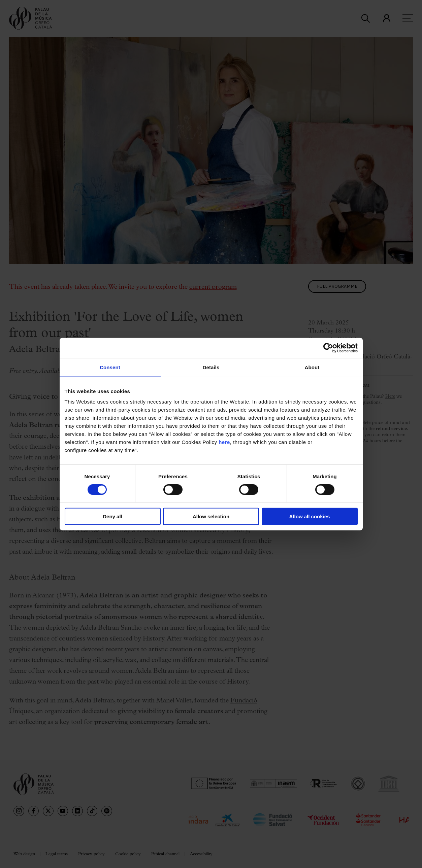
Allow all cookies (310, 516)
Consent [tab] (110, 367)
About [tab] (312, 367)
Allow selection (211, 516)
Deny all (112, 516)
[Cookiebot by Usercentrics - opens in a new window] (328, 348)
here (224, 442)
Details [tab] (211, 367)
